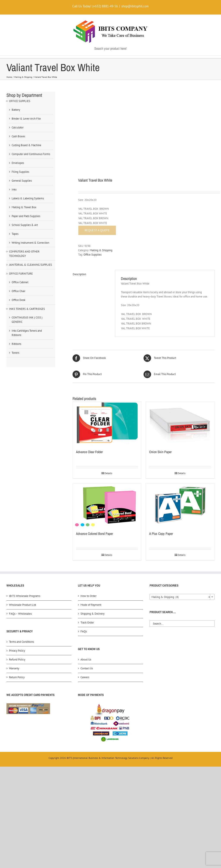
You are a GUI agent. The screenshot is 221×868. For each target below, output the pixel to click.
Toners (15, 353)
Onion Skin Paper (160, 452)
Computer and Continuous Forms (31, 154)
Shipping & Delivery (92, 614)
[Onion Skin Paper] (180, 423)
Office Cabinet (20, 282)
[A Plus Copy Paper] (180, 505)
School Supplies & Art (25, 225)
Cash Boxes (18, 136)
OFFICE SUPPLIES (20, 101)
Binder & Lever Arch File (26, 119)
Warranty (14, 668)
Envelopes (18, 163)
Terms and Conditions (21, 642)
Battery (16, 110)
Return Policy (17, 677)
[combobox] (182, 597)
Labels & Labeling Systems (28, 198)
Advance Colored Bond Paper (94, 534)
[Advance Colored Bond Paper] (107, 505)
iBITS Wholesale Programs (25, 596)
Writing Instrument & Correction (30, 243)
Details (108, 473)
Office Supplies (92, 255)
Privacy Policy (17, 651)
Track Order (87, 623)
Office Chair (18, 291)
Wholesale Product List (23, 605)
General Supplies (22, 181)
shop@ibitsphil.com (135, 6)
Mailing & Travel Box (24, 207)
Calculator (18, 127)
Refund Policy (17, 659)
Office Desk (18, 300)
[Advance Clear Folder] (107, 423)
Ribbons (16, 344)
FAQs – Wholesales (20, 614)
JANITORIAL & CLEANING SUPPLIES (31, 265)
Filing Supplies (20, 172)
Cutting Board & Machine (26, 145)
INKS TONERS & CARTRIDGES (27, 309)
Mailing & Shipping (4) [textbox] (181, 597)
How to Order (88, 596)
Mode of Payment (91, 605)
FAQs (84, 631)
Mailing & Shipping (101, 250)
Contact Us (87, 668)
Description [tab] (79, 274)
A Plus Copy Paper (161, 534)
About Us (86, 659)
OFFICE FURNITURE (21, 274)
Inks (14, 189)
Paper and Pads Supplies (26, 216)
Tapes (15, 234)
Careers (85, 677)
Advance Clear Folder (89, 452)
